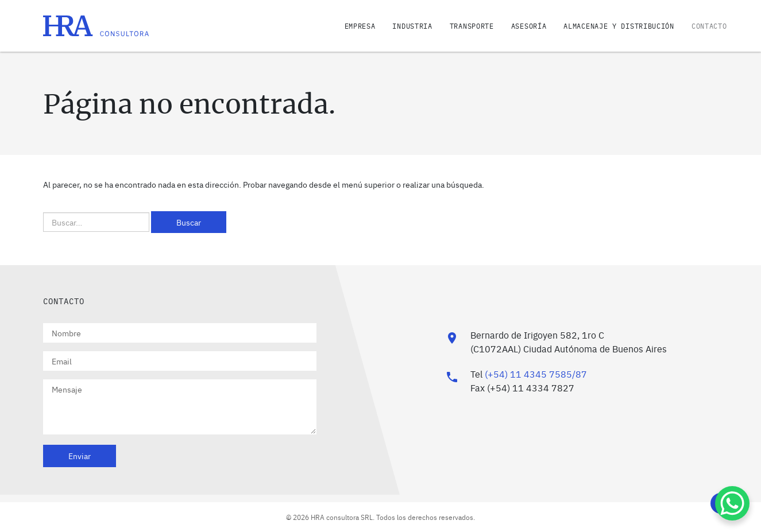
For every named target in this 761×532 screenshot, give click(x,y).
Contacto (709, 26)
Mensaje (180, 407)
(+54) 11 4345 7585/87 (536, 374)
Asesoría (529, 26)
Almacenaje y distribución (619, 26)
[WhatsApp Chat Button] (732, 503)
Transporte (472, 26)
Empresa (360, 26)
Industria (412, 26)
